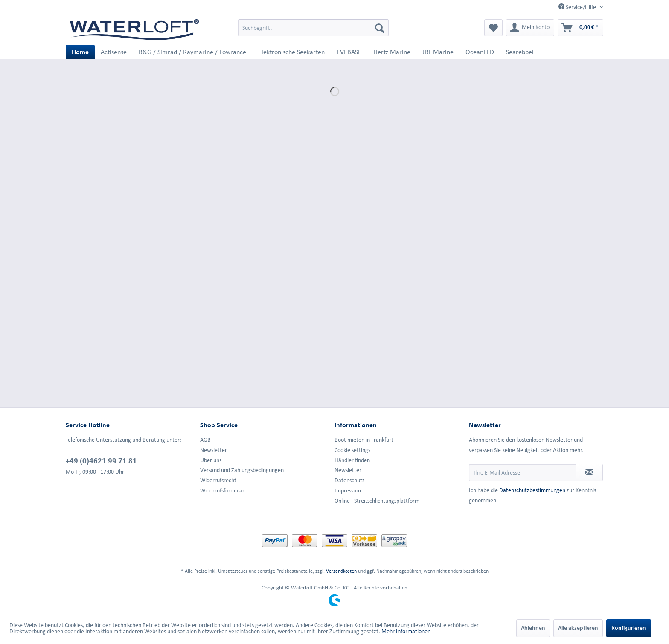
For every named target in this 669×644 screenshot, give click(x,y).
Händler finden (352, 460)
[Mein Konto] (530, 28)
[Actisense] (114, 52)
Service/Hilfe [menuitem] (578, 7)
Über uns (211, 460)
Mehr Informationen (406, 631)
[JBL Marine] (438, 52)
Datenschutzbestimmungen (532, 490)
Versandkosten (341, 571)
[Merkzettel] (493, 28)
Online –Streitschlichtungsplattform (377, 501)
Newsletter (214, 450)
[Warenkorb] (580, 28)
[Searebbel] (520, 52)
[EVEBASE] (349, 52)
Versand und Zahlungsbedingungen (242, 470)
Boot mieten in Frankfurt (364, 440)
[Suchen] (380, 28)
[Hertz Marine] (392, 52)
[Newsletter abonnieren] (589, 472)
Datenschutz (350, 480)
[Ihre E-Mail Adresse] (523, 472)
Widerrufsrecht (218, 480)
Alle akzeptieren (578, 628)
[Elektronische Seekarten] (291, 52)
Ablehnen (533, 628)
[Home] (80, 52)
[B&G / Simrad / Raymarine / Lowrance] (192, 52)
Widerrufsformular (222, 491)
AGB (205, 440)
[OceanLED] (480, 52)
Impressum (348, 491)
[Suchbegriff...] (313, 28)
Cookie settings (352, 450)
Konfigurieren (629, 628)
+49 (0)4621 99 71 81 (101, 460)
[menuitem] (313, 28)
